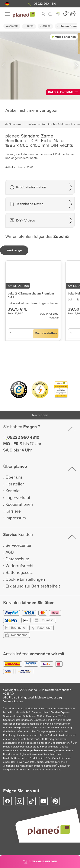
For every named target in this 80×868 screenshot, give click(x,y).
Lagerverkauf (18, 498)
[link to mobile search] (50, 14)
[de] (7, 4)
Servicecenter (19, 545)
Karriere (13, 511)
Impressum (16, 518)
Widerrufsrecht (20, 566)
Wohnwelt (12, 26)
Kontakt (13, 491)
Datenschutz (17, 559)
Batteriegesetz (19, 573)
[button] (7, 4)
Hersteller (15, 484)
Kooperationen (19, 505)
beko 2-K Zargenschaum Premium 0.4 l (31, 295)
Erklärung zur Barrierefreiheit (33, 586)
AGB (10, 552)
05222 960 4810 (45, 4)
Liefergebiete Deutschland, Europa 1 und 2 (48, 751)
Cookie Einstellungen (25, 579)
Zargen (47, 26)
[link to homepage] (24, 15)
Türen (30, 26)
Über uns (14, 477)
